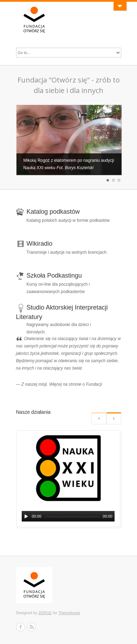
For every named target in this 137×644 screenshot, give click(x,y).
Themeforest (69, 613)
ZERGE (45, 613)
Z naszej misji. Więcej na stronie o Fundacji (62, 384)
